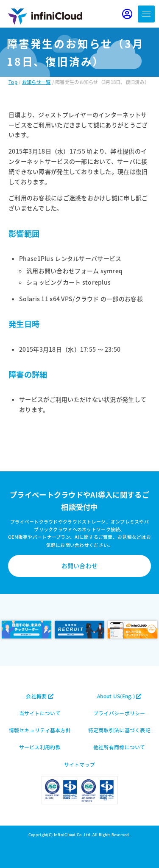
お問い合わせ (80, 566)
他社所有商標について (119, 747)
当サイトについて (40, 713)
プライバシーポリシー (119, 713)
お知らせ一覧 (36, 82)
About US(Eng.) (119, 696)
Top (13, 82)
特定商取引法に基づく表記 (119, 730)
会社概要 (40, 696)
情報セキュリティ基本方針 (40, 730)
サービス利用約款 (40, 747)
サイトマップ (80, 764)
